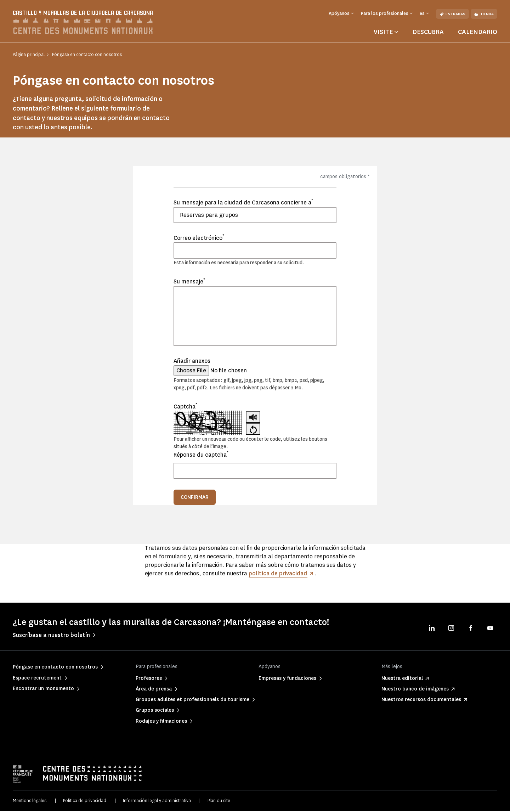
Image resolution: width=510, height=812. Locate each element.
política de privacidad (278, 574)
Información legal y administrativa (157, 801)
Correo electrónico (199, 238)
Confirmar (195, 498)
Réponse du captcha (201, 455)
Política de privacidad (85, 801)
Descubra (428, 33)
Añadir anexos (192, 362)
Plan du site (219, 801)
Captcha (185, 407)
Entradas (452, 14)
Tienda (484, 14)
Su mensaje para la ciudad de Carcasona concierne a (243, 203)
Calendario (478, 33)
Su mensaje (189, 282)
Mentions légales (30, 801)
